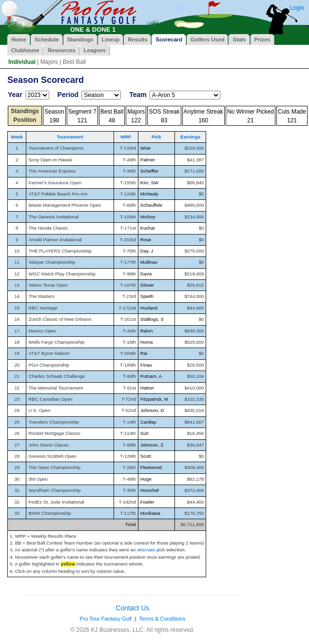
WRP (126, 137)
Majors (49, 62)
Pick (156, 137)
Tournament (70, 137)
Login (297, 8)
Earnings (190, 137)
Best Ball (74, 62)
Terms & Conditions (162, 619)
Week (17, 137)
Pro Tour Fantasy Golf (106, 619)
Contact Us (132, 608)
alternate (146, 550)
